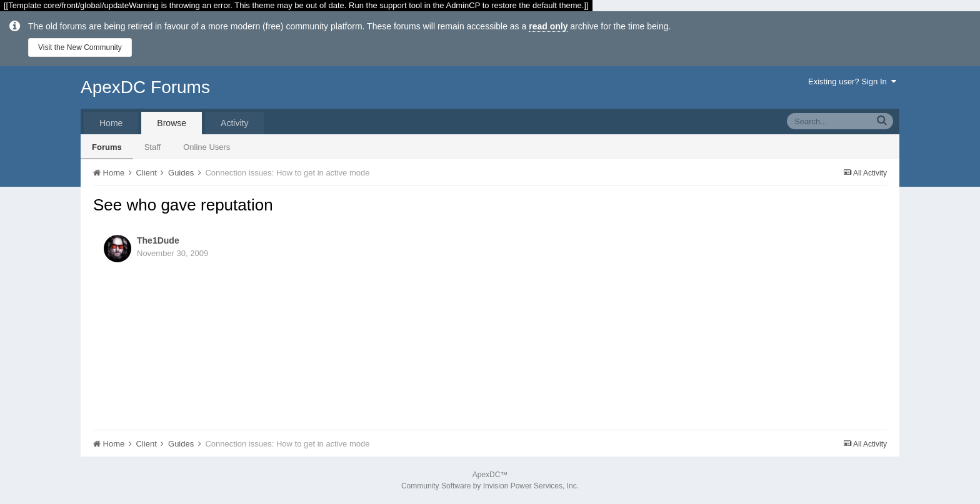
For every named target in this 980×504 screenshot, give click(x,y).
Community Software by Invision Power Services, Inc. (490, 486)
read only (548, 26)
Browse (172, 123)
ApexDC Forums (145, 87)
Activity (234, 123)
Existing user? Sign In (852, 82)
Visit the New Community (80, 47)
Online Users (207, 147)
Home (111, 123)
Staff (153, 147)
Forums (107, 147)
